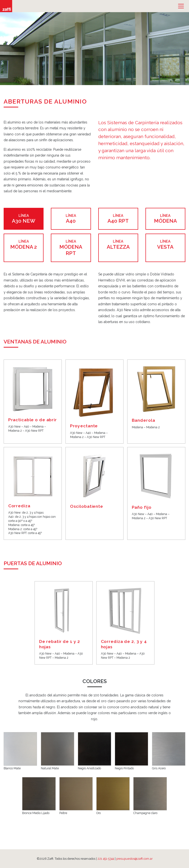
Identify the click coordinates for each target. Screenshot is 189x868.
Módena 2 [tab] (24, 244)
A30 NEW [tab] (24, 219)
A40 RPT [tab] (118, 219)
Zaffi (6, 6)
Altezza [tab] (118, 244)
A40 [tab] (71, 219)
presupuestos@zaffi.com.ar (134, 859)
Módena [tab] (166, 219)
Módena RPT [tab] (71, 248)
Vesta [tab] (166, 244)
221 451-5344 (106, 859)
